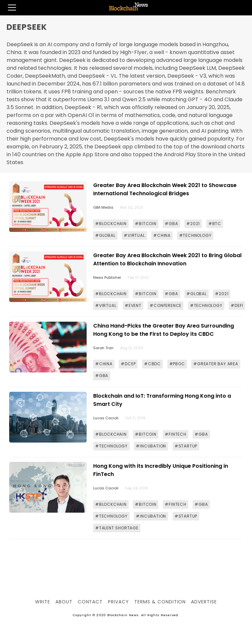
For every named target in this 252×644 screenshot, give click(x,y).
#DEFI (237, 305)
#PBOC (177, 364)
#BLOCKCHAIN (111, 224)
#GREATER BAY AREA (216, 364)
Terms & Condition (160, 602)
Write (43, 602)
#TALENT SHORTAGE (117, 528)
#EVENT (133, 305)
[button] (8, 8)
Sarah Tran (103, 348)
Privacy (118, 602)
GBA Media (103, 207)
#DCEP (128, 364)
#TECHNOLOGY (195, 235)
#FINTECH (175, 434)
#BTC (215, 224)
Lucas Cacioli (106, 418)
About (64, 602)
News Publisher (107, 277)
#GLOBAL (105, 235)
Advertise (204, 602)
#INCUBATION (151, 446)
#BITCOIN (146, 224)
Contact (90, 602)
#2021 (193, 224)
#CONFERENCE (166, 305)
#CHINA (162, 235)
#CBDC (152, 364)
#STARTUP (186, 446)
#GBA (171, 224)
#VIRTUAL (134, 235)
